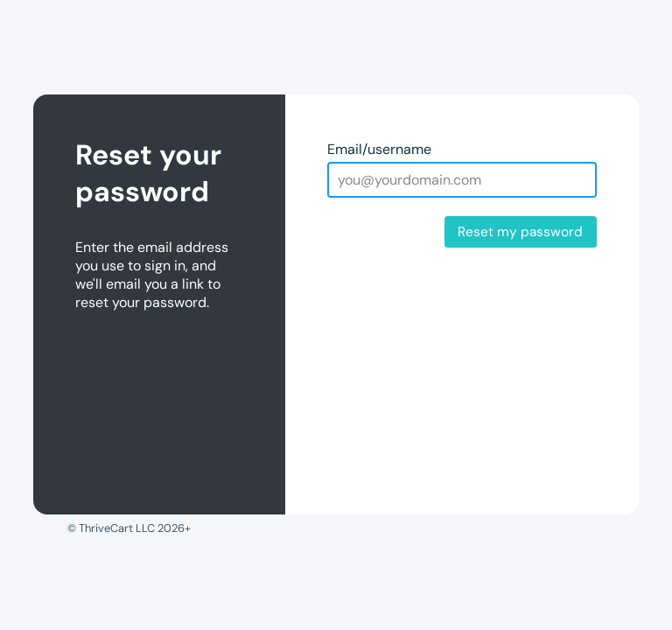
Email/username (379, 149)
